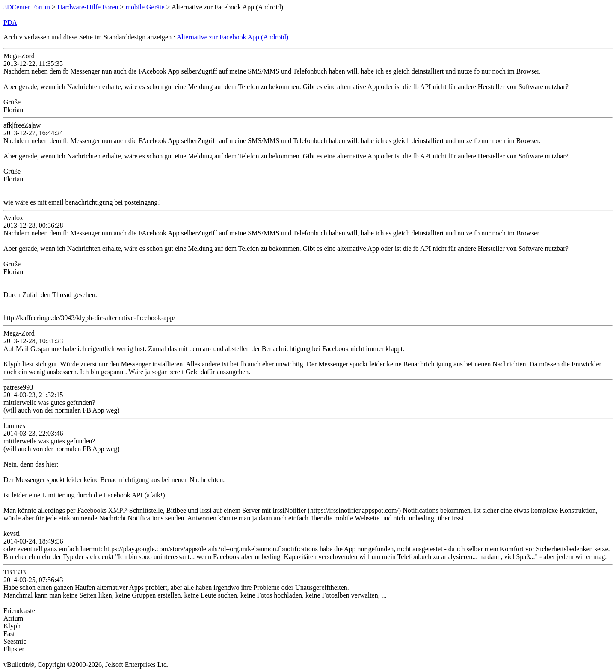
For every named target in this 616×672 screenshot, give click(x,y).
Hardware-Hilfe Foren (88, 7)
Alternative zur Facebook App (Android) (232, 37)
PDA (10, 22)
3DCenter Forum (27, 7)
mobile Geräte (145, 7)
